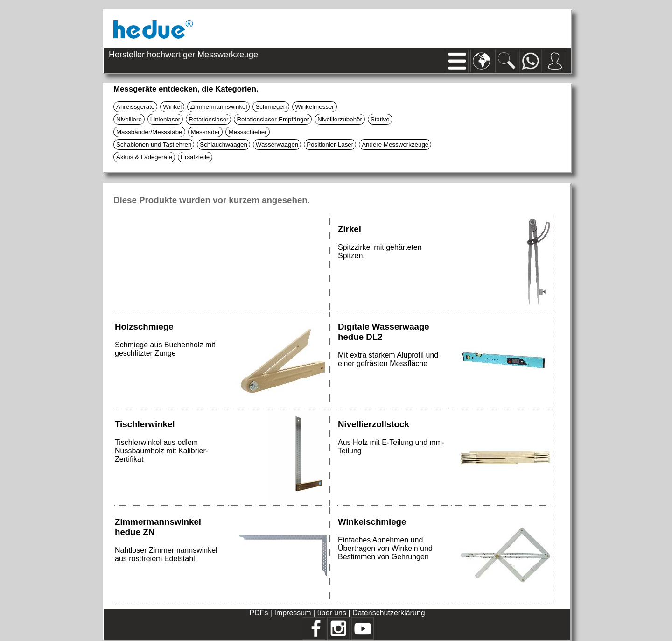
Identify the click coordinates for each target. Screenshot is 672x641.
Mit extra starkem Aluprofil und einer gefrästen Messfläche (388, 359)
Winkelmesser (315, 107)
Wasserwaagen (277, 144)
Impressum (292, 613)
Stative (380, 119)
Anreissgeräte (135, 107)
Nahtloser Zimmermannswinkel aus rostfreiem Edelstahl (166, 554)
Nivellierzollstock (374, 424)
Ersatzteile (195, 157)
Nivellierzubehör (340, 119)
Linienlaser (165, 119)
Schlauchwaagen (224, 144)
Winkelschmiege (372, 522)
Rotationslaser (208, 119)
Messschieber (247, 132)
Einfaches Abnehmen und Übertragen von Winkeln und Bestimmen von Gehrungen (385, 548)
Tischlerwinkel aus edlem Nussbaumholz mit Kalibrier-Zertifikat (161, 451)
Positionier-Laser (330, 144)
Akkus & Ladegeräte (144, 157)
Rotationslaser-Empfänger (273, 119)
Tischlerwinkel (145, 424)
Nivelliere (129, 119)
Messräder (206, 132)
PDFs (259, 613)
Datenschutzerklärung (389, 613)
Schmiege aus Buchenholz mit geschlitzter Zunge (165, 349)
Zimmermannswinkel (218, 107)
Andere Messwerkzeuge (395, 144)
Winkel (172, 107)
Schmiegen (271, 107)
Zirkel (350, 229)
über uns (332, 613)
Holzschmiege (144, 327)
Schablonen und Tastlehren (154, 144)
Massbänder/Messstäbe (149, 132)
